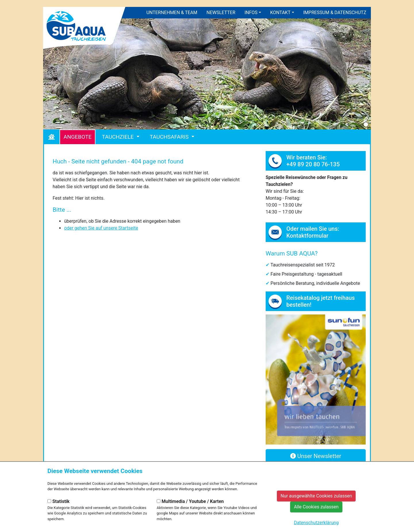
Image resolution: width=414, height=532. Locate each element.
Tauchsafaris (170, 137)
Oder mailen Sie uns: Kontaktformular (313, 232)
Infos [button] (251, 13)
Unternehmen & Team (172, 13)
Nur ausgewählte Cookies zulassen (316, 496)
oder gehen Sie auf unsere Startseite (101, 228)
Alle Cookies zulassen (316, 507)
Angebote (77, 137)
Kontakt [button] (280, 13)
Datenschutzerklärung (316, 523)
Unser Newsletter (316, 456)
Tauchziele (118, 137)
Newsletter (221, 13)
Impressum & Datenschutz (335, 13)
